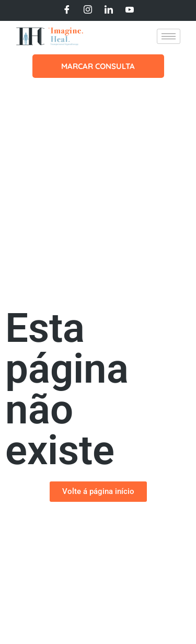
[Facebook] (67, 10)
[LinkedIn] (109, 10)
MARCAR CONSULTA (98, 66)
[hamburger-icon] (169, 36)
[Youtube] (130, 10)
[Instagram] (88, 10)
